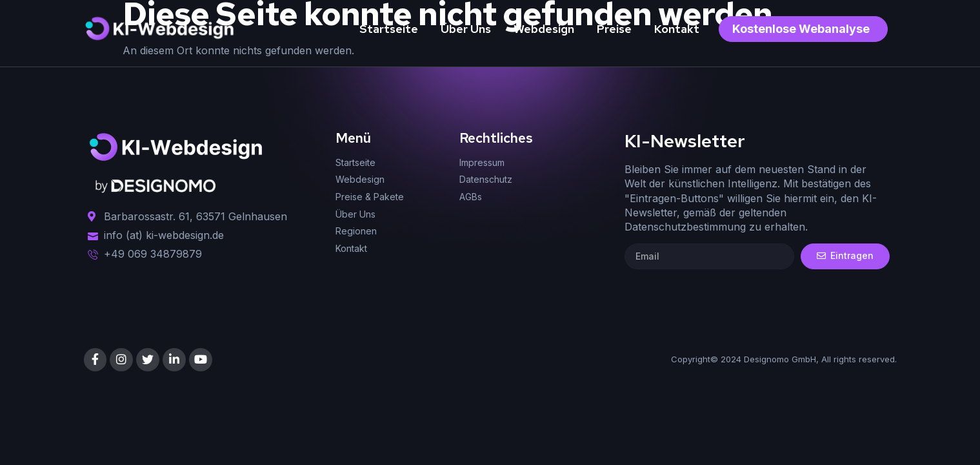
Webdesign (544, 29)
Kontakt (677, 29)
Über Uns (466, 29)
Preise (614, 29)
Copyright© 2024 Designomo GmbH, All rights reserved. (784, 359)
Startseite (389, 29)
